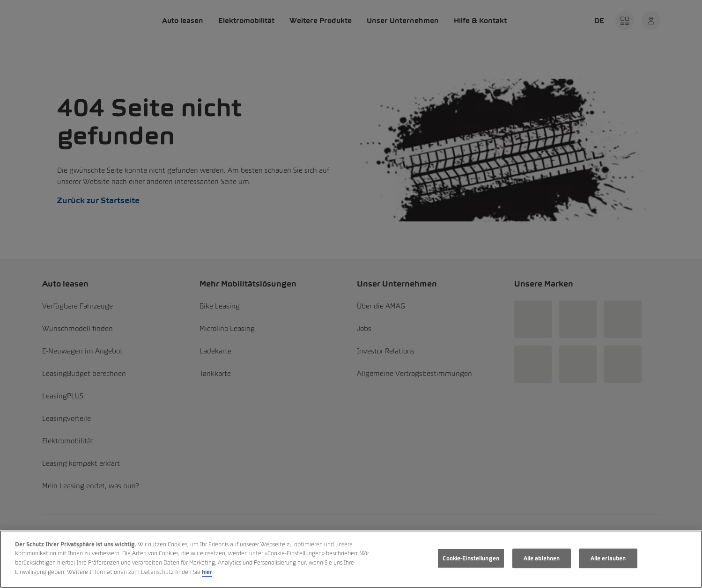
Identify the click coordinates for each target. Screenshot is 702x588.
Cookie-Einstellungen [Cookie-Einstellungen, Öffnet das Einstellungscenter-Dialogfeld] (471, 558)
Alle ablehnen (542, 558)
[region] (351, 559)
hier (207, 572)
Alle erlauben (608, 558)
